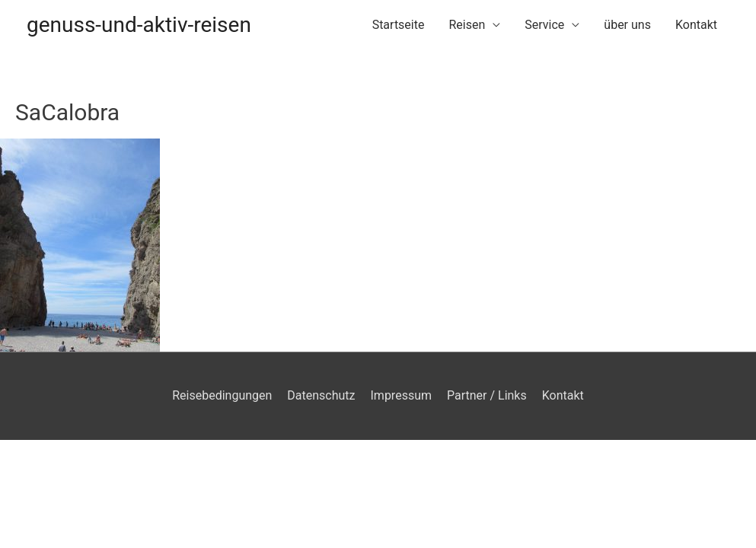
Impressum (402, 395)
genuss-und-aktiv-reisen (139, 25)
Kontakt (696, 25)
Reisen (467, 25)
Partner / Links (487, 395)
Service (544, 25)
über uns (627, 25)
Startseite (399, 25)
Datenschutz (321, 395)
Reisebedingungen (222, 395)
